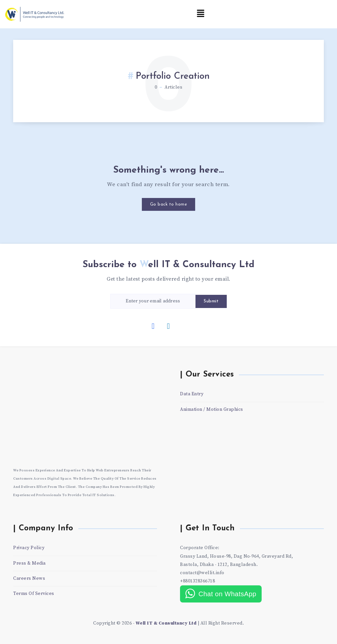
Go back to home (169, 204)
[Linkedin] (168, 326)
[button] (201, 14)
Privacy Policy (29, 548)
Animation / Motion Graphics (212, 409)
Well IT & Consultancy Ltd (166, 623)
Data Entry (192, 394)
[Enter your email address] (153, 301)
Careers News (29, 578)
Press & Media (29, 563)
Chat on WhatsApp (227, 594)
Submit (211, 301)
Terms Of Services (34, 594)
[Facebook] (153, 326)
